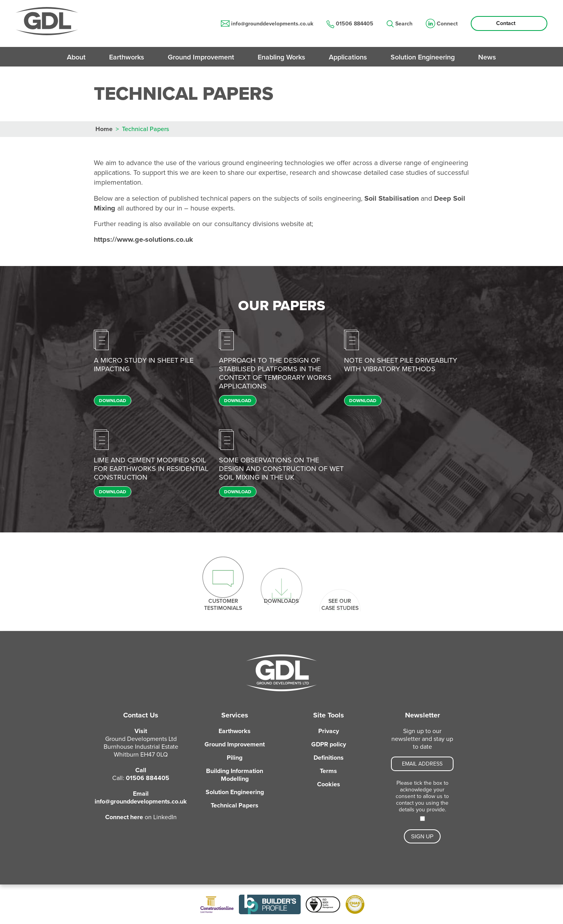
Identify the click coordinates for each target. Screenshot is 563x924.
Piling (235, 758)
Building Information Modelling (235, 775)
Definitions (329, 758)
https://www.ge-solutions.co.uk (143, 239)
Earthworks (127, 57)
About (76, 57)
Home (104, 129)
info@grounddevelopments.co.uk (267, 24)
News (487, 57)
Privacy (329, 731)
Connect (442, 24)
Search (400, 24)
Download (113, 401)
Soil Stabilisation (393, 198)
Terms (328, 771)
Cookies (329, 784)
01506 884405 (350, 24)
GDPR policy (329, 744)
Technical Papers (235, 805)
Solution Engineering (423, 57)
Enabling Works (281, 57)
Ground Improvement (201, 57)
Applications (348, 57)
